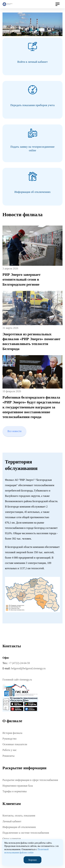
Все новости (14, 431)
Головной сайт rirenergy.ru (17, 680)
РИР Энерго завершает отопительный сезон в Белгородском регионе (22, 279)
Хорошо (32, 860)
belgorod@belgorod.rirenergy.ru (28, 668)
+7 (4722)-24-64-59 (19, 663)
